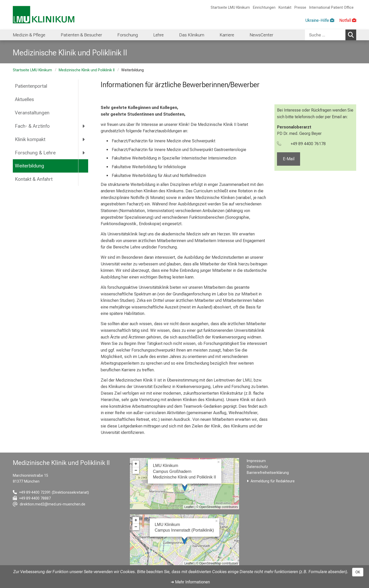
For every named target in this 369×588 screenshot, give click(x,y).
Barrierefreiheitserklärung (268, 473)
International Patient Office (331, 8)
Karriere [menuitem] (227, 35)
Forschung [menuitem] (128, 35)
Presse (300, 8)
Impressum (256, 461)
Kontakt (285, 8)
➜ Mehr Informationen (190, 582)
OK (358, 572)
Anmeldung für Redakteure (273, 481)
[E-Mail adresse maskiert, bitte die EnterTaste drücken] (49, 504)
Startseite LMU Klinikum (230, 8)
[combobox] (331, 35)
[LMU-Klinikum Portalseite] (44, 15)
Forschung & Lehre (35, 153)
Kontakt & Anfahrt (34, 179)
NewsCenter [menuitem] (261, 35)
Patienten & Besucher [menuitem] (81, 35)
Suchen (352, 35)
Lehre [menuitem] (158, 35)
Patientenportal (31, 86)
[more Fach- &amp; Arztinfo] (84, 126)
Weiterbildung (29, 166)
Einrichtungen (264, 8)
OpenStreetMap (210, 507)
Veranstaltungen (32, 113)
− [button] (136, 471)
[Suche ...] (325, 35)
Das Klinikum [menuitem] (192, 35)
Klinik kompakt (30, 139)
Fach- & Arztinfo (32, 126)
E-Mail (288, 159)
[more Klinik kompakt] (84, 139)
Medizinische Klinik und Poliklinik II (87, 70)
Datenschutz (257, 467)
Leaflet (189, 507)
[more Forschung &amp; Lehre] (84, 153)
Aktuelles (24, 99)
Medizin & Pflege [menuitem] (29, 35)
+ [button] (136, 464)
